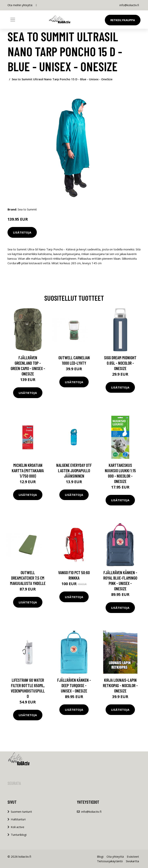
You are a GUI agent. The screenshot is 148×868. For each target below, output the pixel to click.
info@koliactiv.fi (129, 5)
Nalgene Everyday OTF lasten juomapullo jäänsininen (74, 470)
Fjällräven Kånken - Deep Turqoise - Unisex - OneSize (74, 685)
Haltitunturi (18, 819)
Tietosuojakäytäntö (110, 861)
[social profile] (36, 5)
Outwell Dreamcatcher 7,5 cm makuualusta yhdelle (28, 578)
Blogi (100, 856)
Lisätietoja (22, 232)
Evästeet (133, 856)
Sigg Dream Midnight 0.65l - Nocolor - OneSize (120, 363)
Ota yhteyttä (115, 856)
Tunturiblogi (19, 835)
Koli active (18, 827)
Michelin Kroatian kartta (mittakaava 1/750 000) (28, 470)
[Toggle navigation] (13, 20)
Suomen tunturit (21, 812)
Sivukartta (132, 861)
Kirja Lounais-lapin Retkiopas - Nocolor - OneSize (120, 685)
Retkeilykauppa (123, 20)
